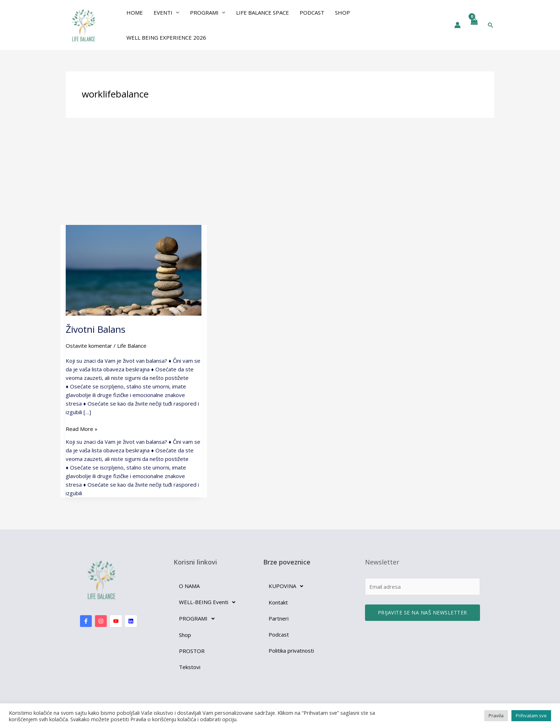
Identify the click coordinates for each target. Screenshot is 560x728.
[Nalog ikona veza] (457, 25)
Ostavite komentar (89, 346)
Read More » (82, 428)
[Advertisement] (280, 171)
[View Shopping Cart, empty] (474, 25)
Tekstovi (190, 667)
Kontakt (278, 602)
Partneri (279, 618)
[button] (491, 25)
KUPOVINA (288, 586)
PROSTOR (192, 651)
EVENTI (163, 12)
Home (135, 12)
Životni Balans (96, 329)
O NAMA (189, 586)
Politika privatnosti (291, 651)
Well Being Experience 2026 (166, 37)
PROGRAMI (204, 12)
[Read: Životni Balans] (134, 270)
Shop (342, 12)
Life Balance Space (262, 12)
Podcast (312, 12)
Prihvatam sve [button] (531, 716)
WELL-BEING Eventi (209, 602)
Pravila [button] (496, 716)
